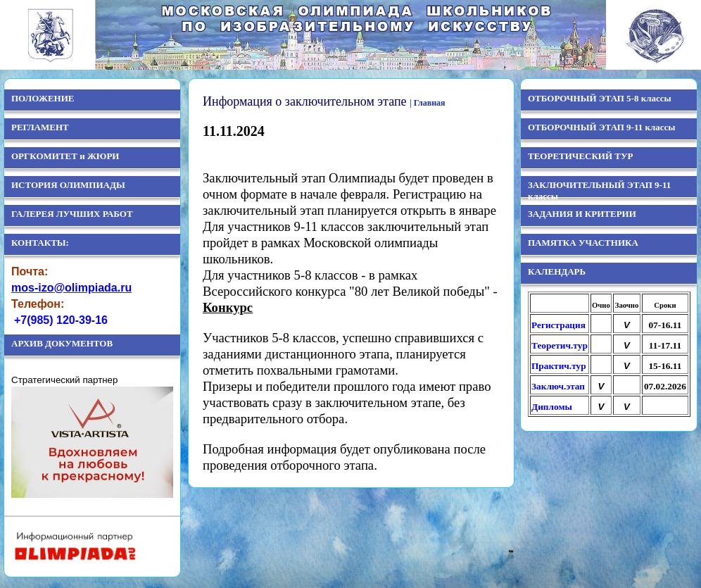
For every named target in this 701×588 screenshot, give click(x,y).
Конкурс (228, 307)
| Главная (428, 103)
